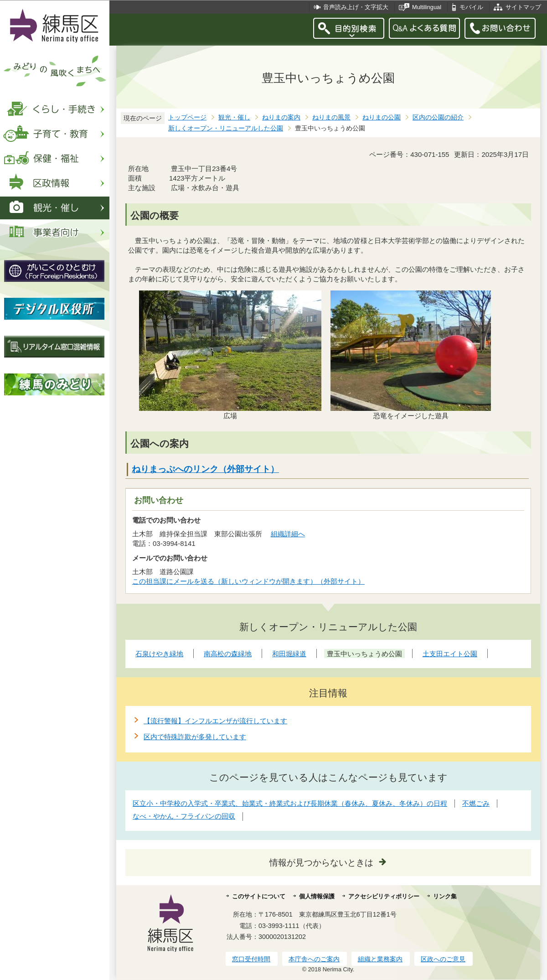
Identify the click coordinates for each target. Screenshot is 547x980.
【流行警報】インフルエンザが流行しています (215, 721)
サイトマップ (523, 7)
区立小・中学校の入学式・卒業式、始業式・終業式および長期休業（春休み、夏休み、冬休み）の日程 (290, 803)
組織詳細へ (288, 534)
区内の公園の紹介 (438, 117)
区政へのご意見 (443, 959)
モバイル (471, 7)
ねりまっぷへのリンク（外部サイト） (206, 469)
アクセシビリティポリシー (384, 896)
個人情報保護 (317, 896)
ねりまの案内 (281, 117)
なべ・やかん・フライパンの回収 (184, 816)
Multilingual (427, 7)
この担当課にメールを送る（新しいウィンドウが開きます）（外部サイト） (249, 581)
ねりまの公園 (382, 117)
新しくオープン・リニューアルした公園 (226, 128)
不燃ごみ (476, 803)
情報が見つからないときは (321, 863)
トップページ (187, 117)
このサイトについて (259, 896)
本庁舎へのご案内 (314, 959)
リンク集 (445, 896)
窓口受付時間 (251, 959)
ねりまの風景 (331, 117)
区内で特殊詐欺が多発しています (195, 737)
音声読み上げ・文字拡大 (356, 7)
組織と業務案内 (380, 959)
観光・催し (234, 117)
